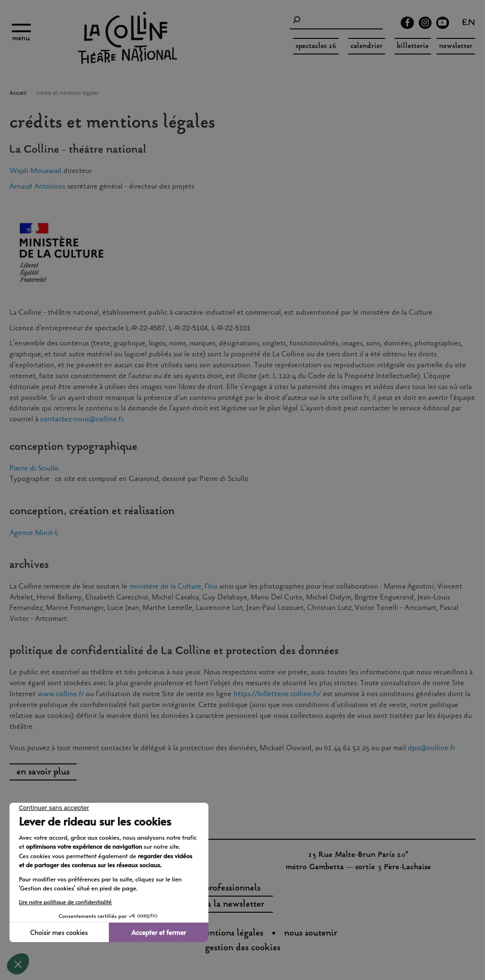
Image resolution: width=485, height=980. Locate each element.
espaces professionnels (217, 889)
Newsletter (456, 46)
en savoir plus (43, 772)
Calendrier (367, 46)
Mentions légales (231, 934)
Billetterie (413, 46)
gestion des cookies (243, 948)
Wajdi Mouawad (36, 171)
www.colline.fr (61, 694)
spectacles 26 (316, 46)
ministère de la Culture (165, 586)
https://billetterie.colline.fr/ (277, 694)
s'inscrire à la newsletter (217, 905)
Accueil (18, 93)
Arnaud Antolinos (37, 186)
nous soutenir (311, 934)
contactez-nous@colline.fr (82, 419)
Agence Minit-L (34, 533)
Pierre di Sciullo (34, 468)
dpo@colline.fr (431, 748)
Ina (213, 586)
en (469, 24)
